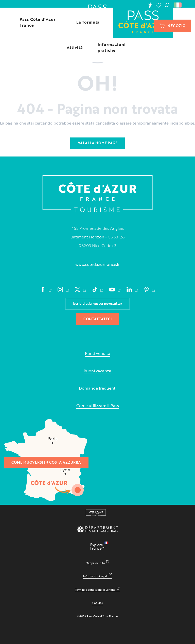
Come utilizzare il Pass (98, 406)
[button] (167, 5)
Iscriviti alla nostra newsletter (98, 303)
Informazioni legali (95, 576)
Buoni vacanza (98, 371)
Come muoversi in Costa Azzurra (46, 462)
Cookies (98, 603)
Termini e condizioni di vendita (95, 590)
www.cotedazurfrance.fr (98, 264)
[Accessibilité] (150, 5)
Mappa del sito (95, 563)
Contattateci (98, 319)
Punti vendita (98, 353)
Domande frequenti (98, 388)
